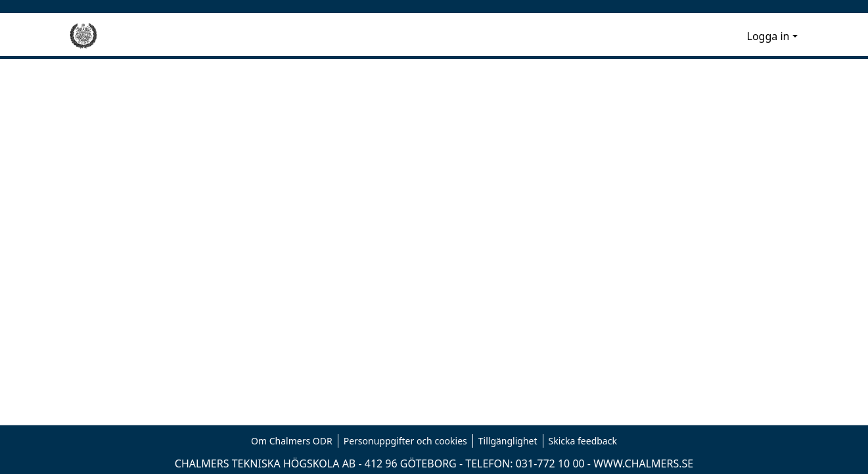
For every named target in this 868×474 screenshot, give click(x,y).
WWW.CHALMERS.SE (643, 463)
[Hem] (83, 36)
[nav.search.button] (716, 36)
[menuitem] (735, 36)
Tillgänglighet (508, 441)
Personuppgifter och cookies (405, 441)
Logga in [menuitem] (768, 36)
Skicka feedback (583, 441)
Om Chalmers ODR (292, 441)
